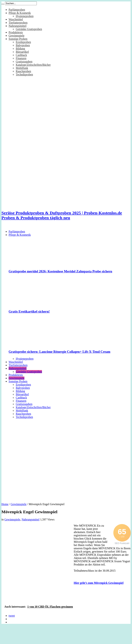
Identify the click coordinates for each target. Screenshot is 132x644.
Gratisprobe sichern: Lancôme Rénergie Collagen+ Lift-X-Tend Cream (59, 352)
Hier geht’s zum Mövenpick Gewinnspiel (99, 583)
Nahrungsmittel (18, 26)
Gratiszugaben (24, 62)
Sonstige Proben (18, 39)
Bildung (20, 49)
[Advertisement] (37, 459)
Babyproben (23, 45)
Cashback (21, 55)
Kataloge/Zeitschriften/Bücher (33, 65)
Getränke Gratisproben (29, 29)
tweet (12, 616)
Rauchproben (23, 71)
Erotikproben (23, 42)
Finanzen (21, 58)
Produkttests (16, 32)
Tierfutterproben (18, 23)
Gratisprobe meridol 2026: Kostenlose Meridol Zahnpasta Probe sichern (60, 271)
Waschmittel (16, 19)
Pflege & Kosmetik (20, 13)
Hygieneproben (25, 16)
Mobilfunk (22, 68)
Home (5, 504)
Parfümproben (17, 10)
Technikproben (24, 74)
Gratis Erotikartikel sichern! (29, 311)
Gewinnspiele (16, 36)
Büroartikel (22, 52)
